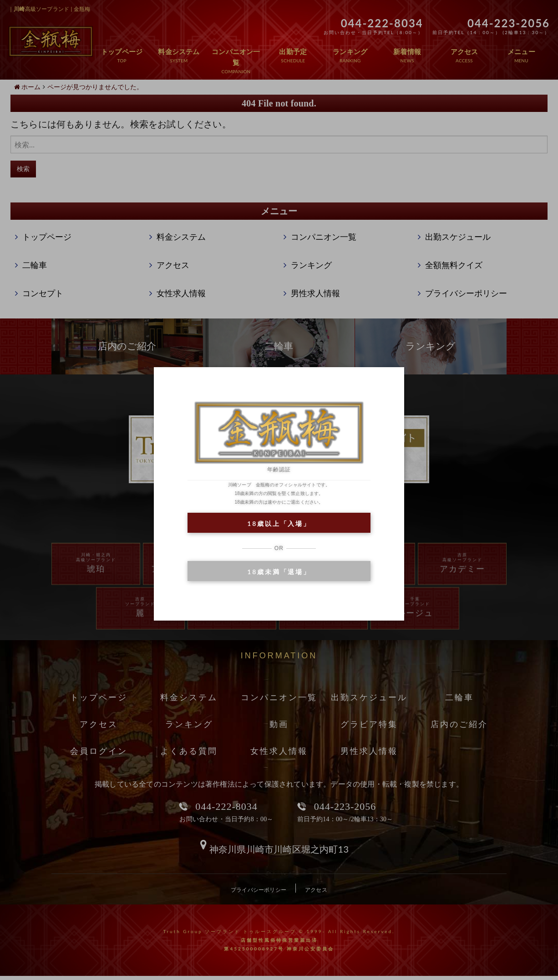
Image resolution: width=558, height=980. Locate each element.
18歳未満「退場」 (279, 572)
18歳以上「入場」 (279, 523)
